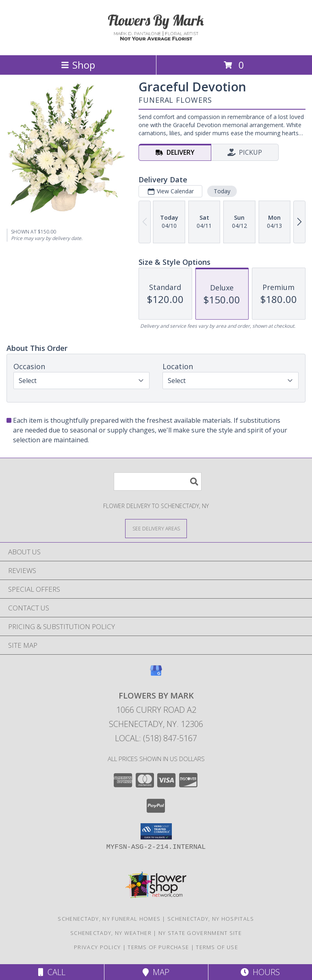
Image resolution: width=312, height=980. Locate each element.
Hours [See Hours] (260, 972)
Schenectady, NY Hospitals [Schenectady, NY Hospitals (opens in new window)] (211, 919)
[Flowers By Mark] (156, 43)
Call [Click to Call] (52, 972)
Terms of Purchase (158, 947)
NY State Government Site (200, 933)
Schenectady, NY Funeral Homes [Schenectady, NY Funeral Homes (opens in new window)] (109, 919)
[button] (156, 831)
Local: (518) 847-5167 (156, 738)
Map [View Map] (156, 972)
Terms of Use (217, 947)
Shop (78, 65)
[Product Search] (158, 481)
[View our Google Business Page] (156, 674)
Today (222, 191)
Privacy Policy (97, 947)
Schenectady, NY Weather (111, 933)
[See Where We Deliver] (156, 528)
